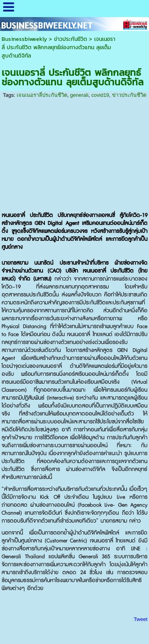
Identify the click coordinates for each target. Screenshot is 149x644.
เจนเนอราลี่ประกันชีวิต (42, 95)
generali (79, 95)
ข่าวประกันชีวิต (71, 39)
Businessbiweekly (24, 39)
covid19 (100, 95)
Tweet (140, 619)
